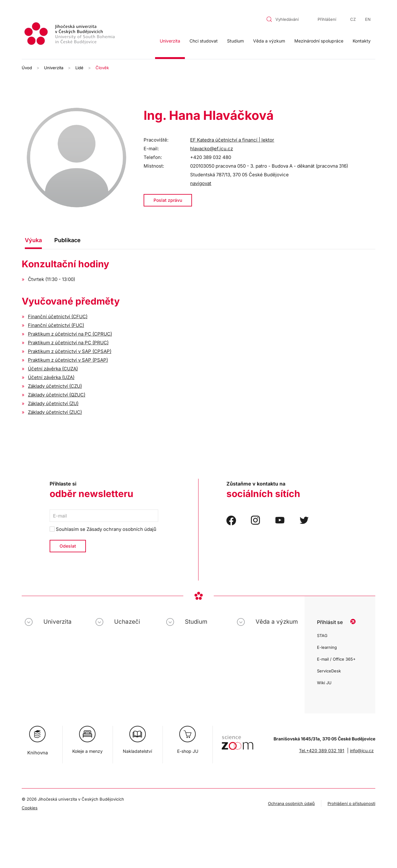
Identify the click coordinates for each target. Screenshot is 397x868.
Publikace (67, 240)
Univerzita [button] (170, 41)
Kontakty (362, 41)
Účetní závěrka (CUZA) (53, 369)
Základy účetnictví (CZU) (55, 386)
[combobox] (286, 19)
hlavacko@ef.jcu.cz (212, 149)
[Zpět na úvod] (70, 35)
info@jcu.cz (362, 750)
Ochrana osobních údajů (291, 803)
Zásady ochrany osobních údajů (121, 529)
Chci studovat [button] (204, 41)
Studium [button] (235, 41)
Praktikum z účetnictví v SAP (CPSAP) (70, 351)
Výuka (33, 240)
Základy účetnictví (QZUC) (57, 395)
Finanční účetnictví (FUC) (56, 325)
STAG (322, 635)
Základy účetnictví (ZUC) (55, 412)
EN (368, 19)
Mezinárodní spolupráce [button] (319, 41)
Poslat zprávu (168, 200)
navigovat (201, 183)
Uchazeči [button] (127, 622)
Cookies (30, 808)
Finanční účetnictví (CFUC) (58, 316)
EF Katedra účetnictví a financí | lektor (232, 140)
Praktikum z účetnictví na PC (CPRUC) (70, 334)
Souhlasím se (103, 529)
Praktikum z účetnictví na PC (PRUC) (68, 343)
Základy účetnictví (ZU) (53, 403)
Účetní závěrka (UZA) (51, 377)
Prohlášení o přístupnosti (351, 803)
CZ (353, 19)
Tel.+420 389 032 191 (322, 750)
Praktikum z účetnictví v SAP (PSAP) (68, 360)
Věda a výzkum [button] (269, 41)
